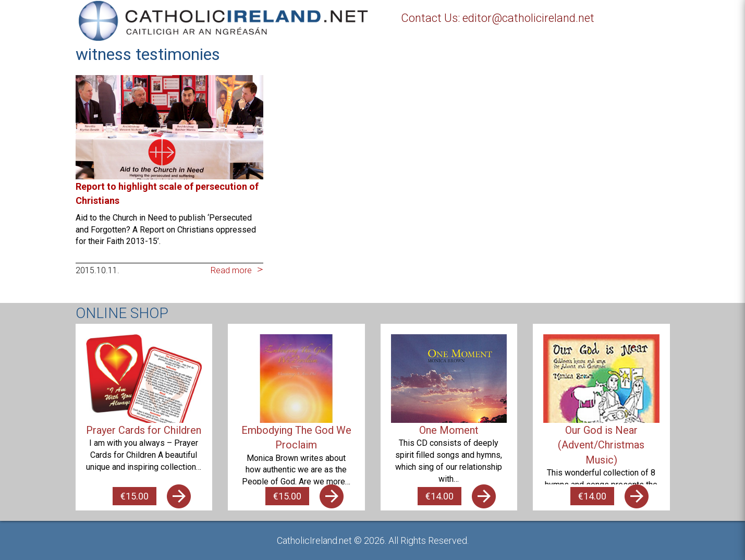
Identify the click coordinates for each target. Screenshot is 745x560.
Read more (231, 270)
